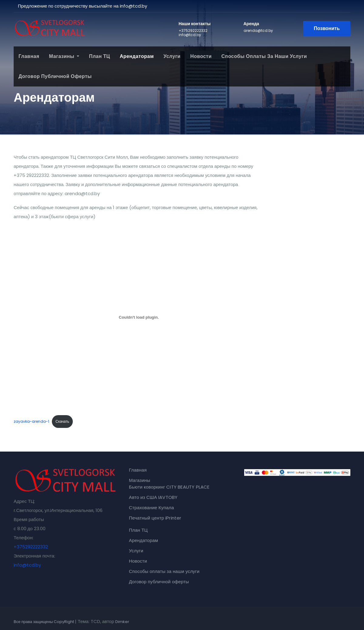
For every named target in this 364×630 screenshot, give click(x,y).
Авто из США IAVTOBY (153, 497)
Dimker (122, 622)
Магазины (64, 56)
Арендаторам (137, 56)
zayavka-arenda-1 (31, 421)
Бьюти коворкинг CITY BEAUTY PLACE (169, 487)
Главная (29, 56)
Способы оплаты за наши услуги (264, 56)
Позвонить (327, 28)
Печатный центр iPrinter (155, 518)
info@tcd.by (27, 565)
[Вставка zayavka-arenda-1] (139, 317)
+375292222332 (31, 547)
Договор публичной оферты (55, 76)
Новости (201, 56)
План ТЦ (99, 56)
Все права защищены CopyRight (44, 622)
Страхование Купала (152, 508)
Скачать (62, 421)
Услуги (172, 56)
